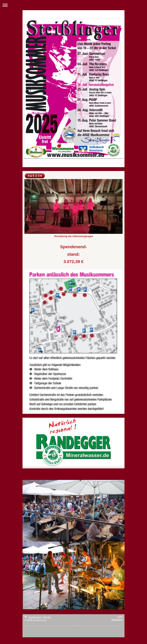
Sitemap (47, 617)
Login (120, 617)
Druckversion (33, 617)
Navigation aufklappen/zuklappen (73, 5)
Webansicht (117, 620)
